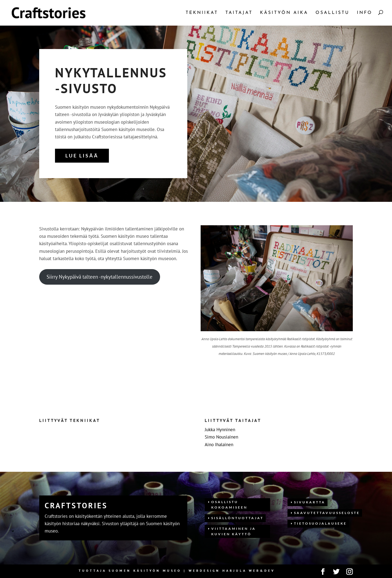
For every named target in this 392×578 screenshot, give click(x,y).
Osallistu (333, 13)
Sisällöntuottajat (237, 518)
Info (365, 13)
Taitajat (239, 13)
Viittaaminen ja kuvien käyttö (234, 531)
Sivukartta (310, 502)
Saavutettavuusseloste (327, 513)
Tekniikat (202, 13)
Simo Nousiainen (221, 437)
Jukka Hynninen (220, 430)
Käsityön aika (284, 13)
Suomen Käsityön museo (145, 571)
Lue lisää (82, 156)
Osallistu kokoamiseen (229, 505)
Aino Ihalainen (219, 445)
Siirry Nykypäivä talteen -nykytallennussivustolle (99, 277)
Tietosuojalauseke (320, 523)
